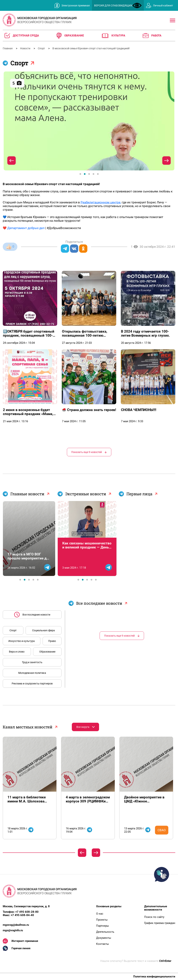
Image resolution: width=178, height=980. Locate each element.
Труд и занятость (32, 662)
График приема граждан (160, 923)
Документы (104, 938)
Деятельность (105, 932)
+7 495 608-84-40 (22, 915)
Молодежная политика (32, 673)
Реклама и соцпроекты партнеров (32, 684)
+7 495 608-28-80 (27, 912)
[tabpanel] (89, 121)
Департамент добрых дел (26, 228)
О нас (100, 914)
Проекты (102, 920)
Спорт (42, 48)
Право (52, 641)
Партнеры (103, 926)
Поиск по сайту (154, 917)
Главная (8, 48)
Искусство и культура (22, 641)
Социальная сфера (43, 630)
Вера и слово (17, 652)
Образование (47, 652)
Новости (25, 48)
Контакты (103, 944)
